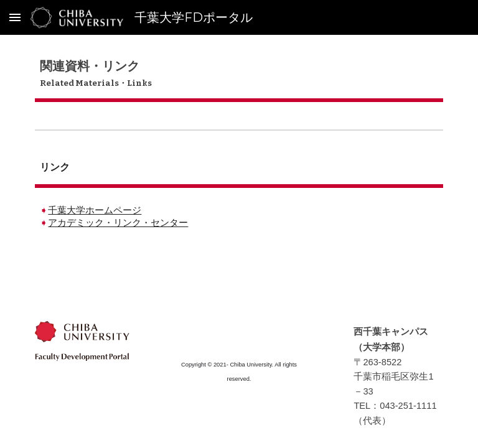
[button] (15, 17)
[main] (239, 74)
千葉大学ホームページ (95, 210)
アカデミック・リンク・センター (118, 223)
